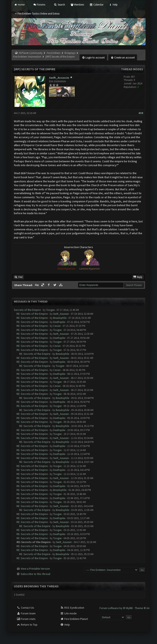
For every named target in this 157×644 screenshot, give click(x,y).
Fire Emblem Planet (74, 619)
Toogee (50, 310)
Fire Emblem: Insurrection (27, 57)
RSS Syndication (72, 608)
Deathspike (59, 322)
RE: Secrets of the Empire (32, 314)
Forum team (26, 613)
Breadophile (60, 318)
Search (59, 5)
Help (113, 5)
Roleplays (70, 53)
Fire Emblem (54, 53)
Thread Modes (132, 69)
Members (77, 5)
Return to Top (27, 625)
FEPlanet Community (31, 53)
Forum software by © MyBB (116, 608)
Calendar (96, 5)
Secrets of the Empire (27, 310)
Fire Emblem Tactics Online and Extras (37, 14)
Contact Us (25, 608)
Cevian (57, 326)
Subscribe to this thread (35, 574)
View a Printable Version (35, 569)
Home (19, 5)
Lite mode (68, 613)
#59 (141, 113)
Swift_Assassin (59, 78)
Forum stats (26, 619)
